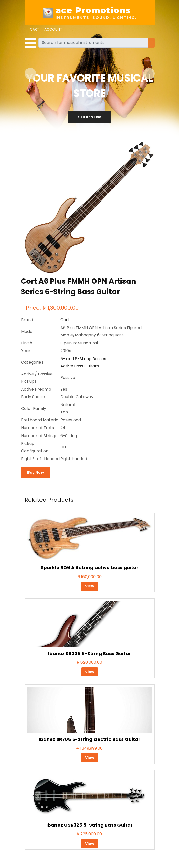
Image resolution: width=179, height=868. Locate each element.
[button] (30, 74)
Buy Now (36, 472)
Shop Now (90, 117)
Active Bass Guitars (80, 366)
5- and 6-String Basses (83, 359)
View (90, 586)
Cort (65, 320)
